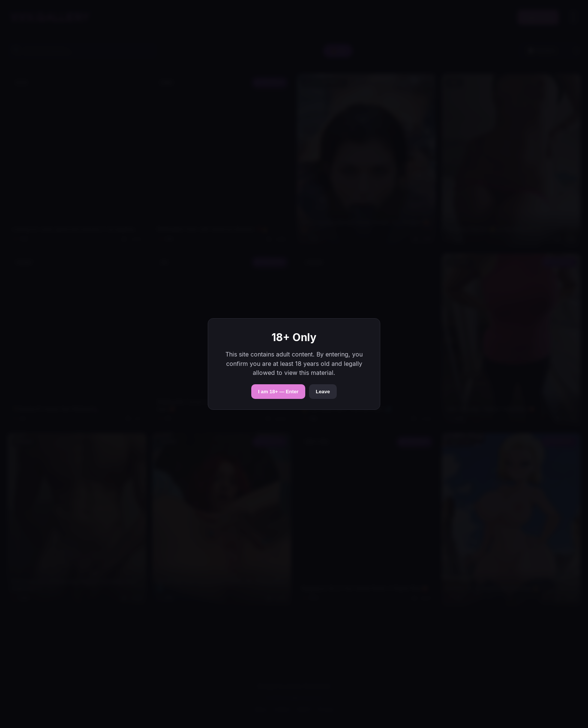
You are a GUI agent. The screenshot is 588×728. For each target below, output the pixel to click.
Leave (323, 392)
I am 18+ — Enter (278, 392)
